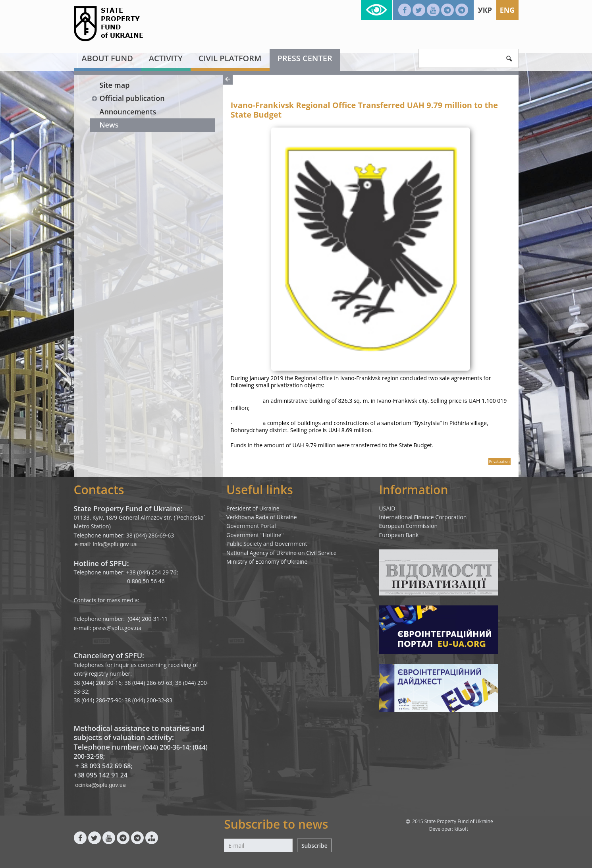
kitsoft (461, 829)
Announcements (128, 112)
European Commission (409, 526)
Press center (305, 58)
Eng (507, 10)
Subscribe (314, 846)
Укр (485, 10)
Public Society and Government (267, 544)
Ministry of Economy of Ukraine (267, 562)
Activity (166, 58)
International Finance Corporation (423, 517)
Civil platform (230, 58)
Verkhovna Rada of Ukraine (262, 517)
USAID (387, 508)
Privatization (499, 461)
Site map (115, 85)
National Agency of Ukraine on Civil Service (282, 553)
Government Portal (251, 526)
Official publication (128, 98)
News (109, 125)
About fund (107, 58)
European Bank (399, 535)
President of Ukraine (253, 508)
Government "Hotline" (255, 535)
